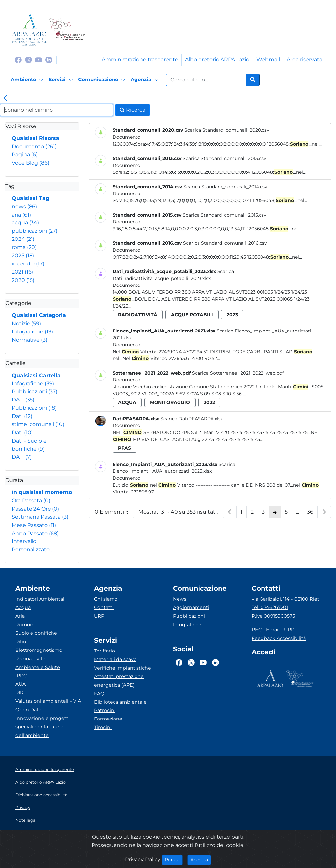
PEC (257, 630)
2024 (23, 239)
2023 (232, 315)
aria (21, 215)
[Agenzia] (146, 80)
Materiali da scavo (115, 659)
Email (273, 630)
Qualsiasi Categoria (39, 315)
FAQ (99, 694)
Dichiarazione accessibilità (41, 795)
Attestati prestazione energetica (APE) (119, 681)
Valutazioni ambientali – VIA (48, 701)
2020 (23, 280)
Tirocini (103, 727)
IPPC (21, 676)
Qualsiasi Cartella (36, 375)
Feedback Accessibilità (279, 638)
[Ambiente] (28, 80)
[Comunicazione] (103, 80)
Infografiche (32, 332)
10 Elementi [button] (114, 513)
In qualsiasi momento (42, 492)
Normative (30, 340)
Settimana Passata (40, 517)
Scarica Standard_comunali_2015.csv (225, 215)
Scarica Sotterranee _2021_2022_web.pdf (238, 373)
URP (99, 616)
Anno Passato (35, 533)
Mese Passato (34, 525)
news (24, 206)
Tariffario (105, 651)
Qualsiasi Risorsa (36, 138)
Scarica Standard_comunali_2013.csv (225, 158)
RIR (19, 693)
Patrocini (105, 710)
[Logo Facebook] (18, 60)
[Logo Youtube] (39, 60)
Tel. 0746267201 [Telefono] (270, 607)
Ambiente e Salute (38, 667)
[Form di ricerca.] (206, 80)
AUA (21, 684)
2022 (209, 402)
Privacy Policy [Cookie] (143, 860)
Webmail (268, 60)
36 (312, 513)
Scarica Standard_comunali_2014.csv (225, 187)
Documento (34, 146)
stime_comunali (38, 424)
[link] (5, 99)
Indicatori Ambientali (41, 599)
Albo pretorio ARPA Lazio (217, 60)
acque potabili (192, 315)
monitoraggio (170, 402)
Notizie (26, 323)
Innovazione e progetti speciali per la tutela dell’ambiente (42, 727)
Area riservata (304, 60)
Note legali (26, 820)
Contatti (104, 607)
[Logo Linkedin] (49, 60)
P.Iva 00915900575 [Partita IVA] (273, 616)
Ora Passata (31, 501)
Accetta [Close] (201, 859)
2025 (23, 255)
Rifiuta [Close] (174, 859)
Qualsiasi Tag (31, 198)
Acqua (23, 607)
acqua (25, 223)
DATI (23, 400)
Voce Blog (31, 163)
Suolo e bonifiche (36, 633)
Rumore (25, 625)
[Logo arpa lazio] (29, 30)
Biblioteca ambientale (120, 702)
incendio (28, 264)
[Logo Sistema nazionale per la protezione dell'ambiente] (67, 30)
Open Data (28, 710)
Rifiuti (22, 642)
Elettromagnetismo (39, 650)
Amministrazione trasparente (140, 60)
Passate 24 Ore (35, 509)
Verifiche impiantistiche (123, 668)
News (180, 599)
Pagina (25, 155)
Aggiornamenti (191, 607)
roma (24, 247)
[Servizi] (62, 80)
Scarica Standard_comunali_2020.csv (227, 130)
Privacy (23, 807)
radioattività (138, 315)
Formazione (108, 719)
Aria (20, 616)
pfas (125, 448)
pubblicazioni (35, 231)
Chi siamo (106, 599)
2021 (22, 272)
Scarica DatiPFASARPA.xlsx (192, 419)
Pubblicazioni (35, 391)
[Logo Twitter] (28, 60)
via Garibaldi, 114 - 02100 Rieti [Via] (286, 599)
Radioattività (30, 659)
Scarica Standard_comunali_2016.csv (225, 243)
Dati (22, 416)
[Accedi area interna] (263, 653)
